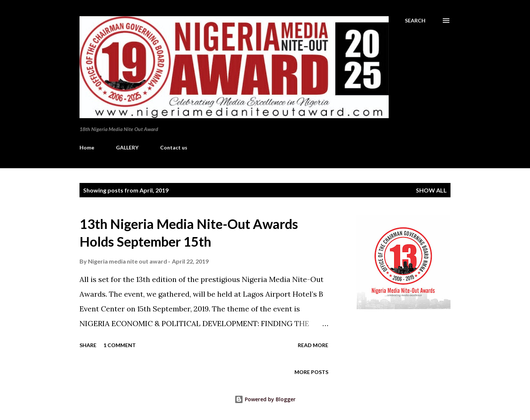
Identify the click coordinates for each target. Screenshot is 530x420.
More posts (311, 372)
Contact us (174, 147)
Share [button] (88, 345)
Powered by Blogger (265, 399)
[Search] (415, 21)
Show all (431, 190)
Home (87, 147)
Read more (313, 345)
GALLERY (127, 147)
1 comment (120, 345)
